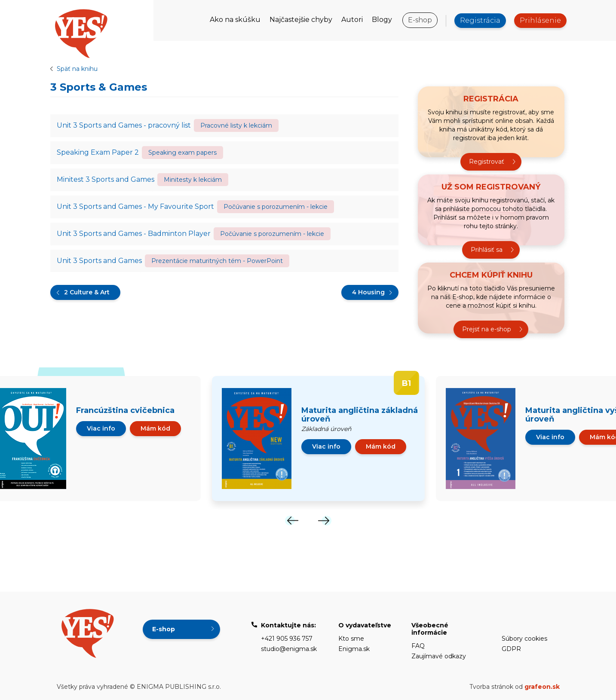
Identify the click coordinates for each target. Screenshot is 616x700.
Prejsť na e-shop (487, 329)
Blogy (382, 20)
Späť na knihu (77, 69)
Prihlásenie (540, 20)
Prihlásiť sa (487, 250)
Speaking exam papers (182, 153)
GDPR (511, 649)
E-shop (420, 20)
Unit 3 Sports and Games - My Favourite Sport (135, 206)
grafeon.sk (542, 687)
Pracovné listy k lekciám (236, 125)
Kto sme (351, 639)
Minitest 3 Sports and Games (106, 179)
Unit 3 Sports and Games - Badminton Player (134, 234)
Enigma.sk (354, 649)
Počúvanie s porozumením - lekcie (276, 207)
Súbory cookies (524, 639)
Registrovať (487, 162)
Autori (352, 20)
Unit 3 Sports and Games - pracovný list (124, 125)
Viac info (101, 428)
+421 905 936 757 (287, 639)
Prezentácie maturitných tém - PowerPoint (217, 261)
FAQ (418, 646)
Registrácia (480, 20)
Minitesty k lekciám (193, 180)
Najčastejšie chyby (301, 20)
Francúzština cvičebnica (125, 410)
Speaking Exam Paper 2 (98, 152)
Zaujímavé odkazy (439, 656)
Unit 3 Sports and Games (99, 261)
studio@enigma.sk (289, 649)
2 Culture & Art (87, 292)
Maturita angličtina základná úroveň (360, 415)
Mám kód (155, 428)
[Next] (325, 521)
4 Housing (368, 292)
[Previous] (292, 521)
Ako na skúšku (235, 20)
